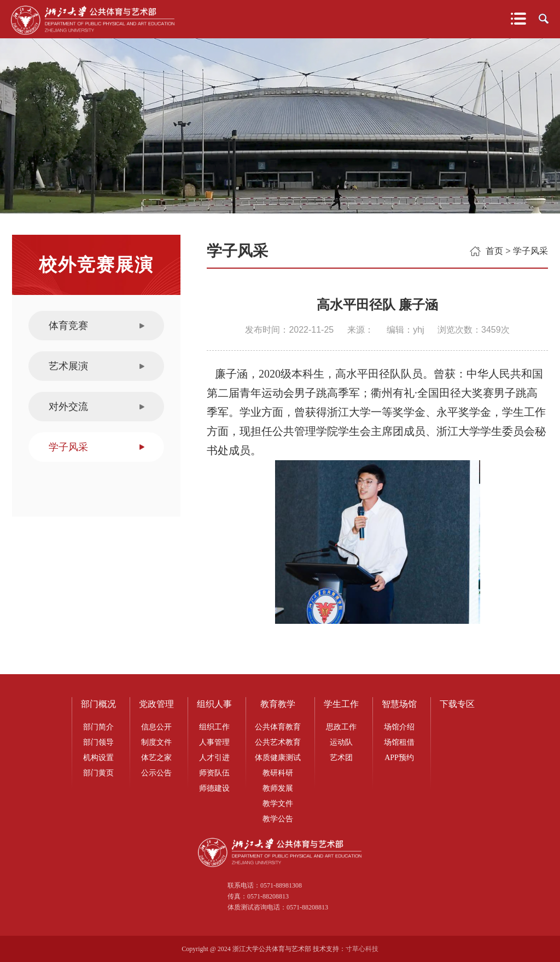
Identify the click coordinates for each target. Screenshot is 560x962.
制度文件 (156, 742)
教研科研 (278, 773)
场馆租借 (399, 742)
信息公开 (156, 727)
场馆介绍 (399, 727)
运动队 (341, 742)
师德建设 (214, 788)
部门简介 (98, 727)
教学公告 (278, 819)
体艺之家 (156, 758)
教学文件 (278, 804)
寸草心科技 (362, 949)
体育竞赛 (68, 326)
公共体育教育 (278, 727)
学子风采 (68, 447)
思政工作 (341, 727)
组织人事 (214, 704)
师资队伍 (214, 773)
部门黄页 (98, 773)
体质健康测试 (278, 758)
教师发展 (278, 788)
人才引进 (214, 758)
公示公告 (156, 773)
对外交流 (68, 407)
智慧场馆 (399, 704)
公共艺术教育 (278, 742)
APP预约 (399, 758)
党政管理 (156, 704)
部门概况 (98, 704)
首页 (494, 251)
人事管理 (214, 742)
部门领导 (98, 742)
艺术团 (341, 758)
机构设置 (98, 758)
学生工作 (341, 704)
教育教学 (278, 704)
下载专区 (457, 704)
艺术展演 (68, 366)
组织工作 (214, 727)
